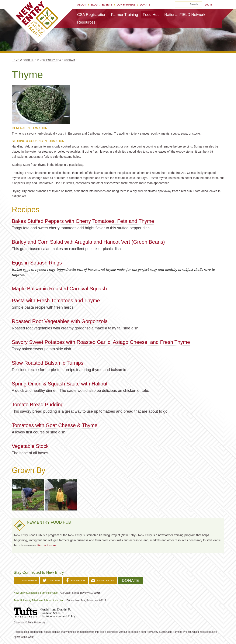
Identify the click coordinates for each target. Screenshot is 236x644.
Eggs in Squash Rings (37, 263)
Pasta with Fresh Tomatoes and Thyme (56, 300)
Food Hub (151, 15)
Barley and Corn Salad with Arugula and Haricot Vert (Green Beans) (88, 242)
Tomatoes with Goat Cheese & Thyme (55, 425)
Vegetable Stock (30, 446)
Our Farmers (126, 5)
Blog (94, 5)
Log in (209, 5)
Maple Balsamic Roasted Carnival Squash (59, 289)
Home (16, 60)
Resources (86, 22)
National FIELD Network (185, 15)
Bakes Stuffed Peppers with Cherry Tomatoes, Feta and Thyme (83, 221)
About (82, 5)
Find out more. (47, 545)
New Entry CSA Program (57, 60)
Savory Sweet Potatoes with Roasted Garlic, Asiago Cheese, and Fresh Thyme (101, 342)
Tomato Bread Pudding (38, 404)
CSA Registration (92, 15)
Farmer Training (124, 15)
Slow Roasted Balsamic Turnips (48, 363)
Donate (145, 5)
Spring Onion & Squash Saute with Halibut (60, 384)
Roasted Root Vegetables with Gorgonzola (60, 321)
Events (107, 5)
